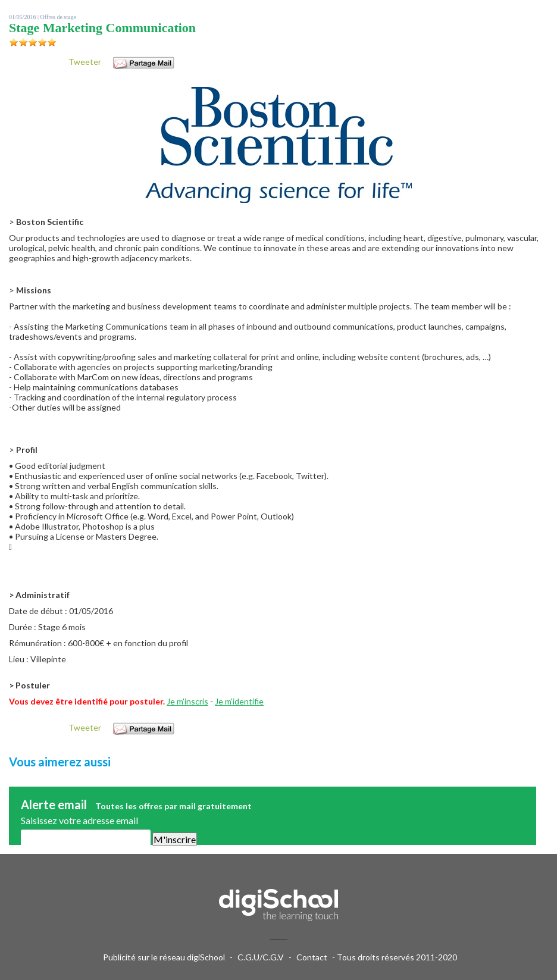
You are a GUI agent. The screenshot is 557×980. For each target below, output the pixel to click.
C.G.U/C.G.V (261, 957)
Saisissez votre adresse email (79, 820)
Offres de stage (58, 17)
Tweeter (85, 62)
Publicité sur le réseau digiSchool (164, 957)
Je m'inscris (187, 701)
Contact (312, 957)
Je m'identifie (239, 701)
